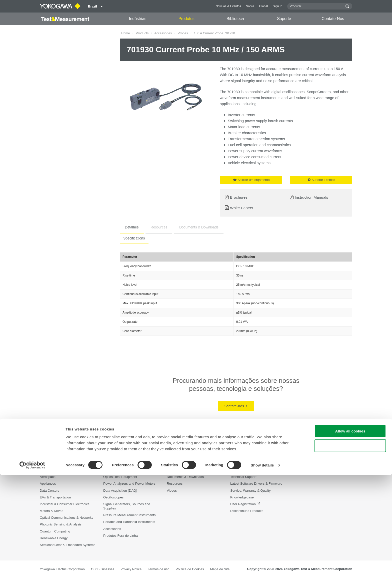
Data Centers (49, 491)
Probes (183, 33)
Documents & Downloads (184, 227)
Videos (172, 491)
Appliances (48, 484)
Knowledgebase (242, 497)
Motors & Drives (51, 511)
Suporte (284, 19)
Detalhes (129, 227)
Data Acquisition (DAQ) (120, 491)
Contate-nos (236, 406)
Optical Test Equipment (120, 477)
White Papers (241, 208)
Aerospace (48, 477)
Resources (150, 227)
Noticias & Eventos (228, 6)
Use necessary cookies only (350, 549)
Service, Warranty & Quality (250, 491)
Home (126, 33)
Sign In (277, 6)
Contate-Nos (333, 19)
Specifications (132, 238)
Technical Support (243, 477)
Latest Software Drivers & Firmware (256, 484)
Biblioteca (235, 19)
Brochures (239, 197)
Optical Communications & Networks (66, 518)
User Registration (243, 504)
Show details (262, 568)
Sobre (250, 6)
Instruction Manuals (311, 197)
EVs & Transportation (55, 497)
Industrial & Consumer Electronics (65, 504)
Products (142, 33)
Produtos (186, 19)
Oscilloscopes (113, 497)
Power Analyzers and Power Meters (129, 484)
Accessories (163, 33)
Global (263, 6)
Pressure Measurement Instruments (129, 515)
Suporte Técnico (321, 180)
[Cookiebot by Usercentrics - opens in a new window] (32, 568)
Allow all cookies (350, 534)
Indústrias (138, 19)
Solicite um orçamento (251, 180)
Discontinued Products (247, 511)
